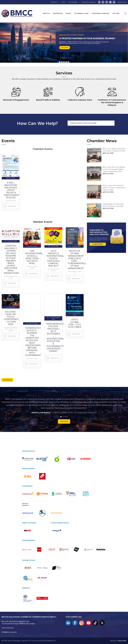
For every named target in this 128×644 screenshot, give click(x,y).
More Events (7, 380)
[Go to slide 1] (61, 417)
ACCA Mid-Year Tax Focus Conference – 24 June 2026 (11, 318)
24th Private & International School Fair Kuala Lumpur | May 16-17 (55, 258)
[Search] (125, 13)
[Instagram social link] (107, 2)
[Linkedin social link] (114, 2)
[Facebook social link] (99, 2)
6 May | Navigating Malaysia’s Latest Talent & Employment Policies (12, 190)
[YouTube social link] (110, 2)
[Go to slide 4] (67, 417)
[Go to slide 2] (63, 417)
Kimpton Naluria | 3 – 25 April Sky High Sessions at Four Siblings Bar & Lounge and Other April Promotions (11, 259)
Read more (64, 421)
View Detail (12, 206)
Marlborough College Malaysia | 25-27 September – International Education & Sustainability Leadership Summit (55, 337)
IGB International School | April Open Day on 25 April (34, 257)
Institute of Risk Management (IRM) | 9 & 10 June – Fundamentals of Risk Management (77, 260)
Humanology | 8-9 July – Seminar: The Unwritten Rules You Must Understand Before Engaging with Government (33, 342)
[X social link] (103, 2)
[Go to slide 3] (65, 417)
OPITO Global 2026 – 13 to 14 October (75, 323)
